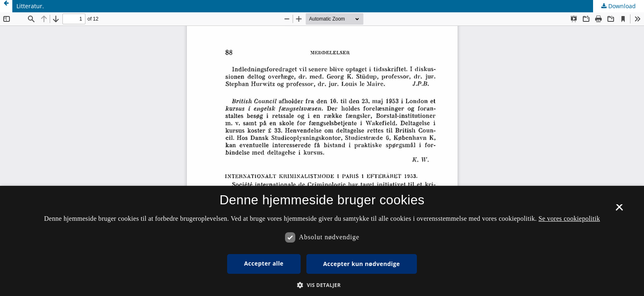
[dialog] (322, 241)
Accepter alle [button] (264, 263)
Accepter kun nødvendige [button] (362, 264)
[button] (322, 285)
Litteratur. (30, 6)
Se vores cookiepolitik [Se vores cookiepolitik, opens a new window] (569, 219)
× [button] (619, 210)
